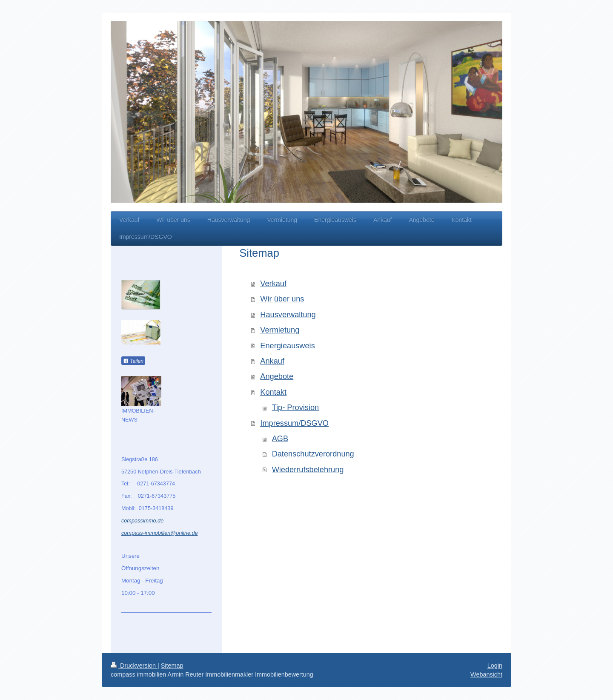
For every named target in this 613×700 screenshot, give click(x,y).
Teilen (133, 361)
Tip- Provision (296, 407)
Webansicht (486, 674)
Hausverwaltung (288, 315)
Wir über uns (282, 299)
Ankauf (272, 361)
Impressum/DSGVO (294, 423)
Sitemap (172, 666)
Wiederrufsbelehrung (308, 470)
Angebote (277, 376)
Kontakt (273, 392)
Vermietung (280, 330)
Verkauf (273, 284)
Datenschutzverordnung (313, 454)
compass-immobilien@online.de (160, 533)
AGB (280, 439)
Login (495, 666)
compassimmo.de (142, 521)
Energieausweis (287, 346)
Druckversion (134, 666)
